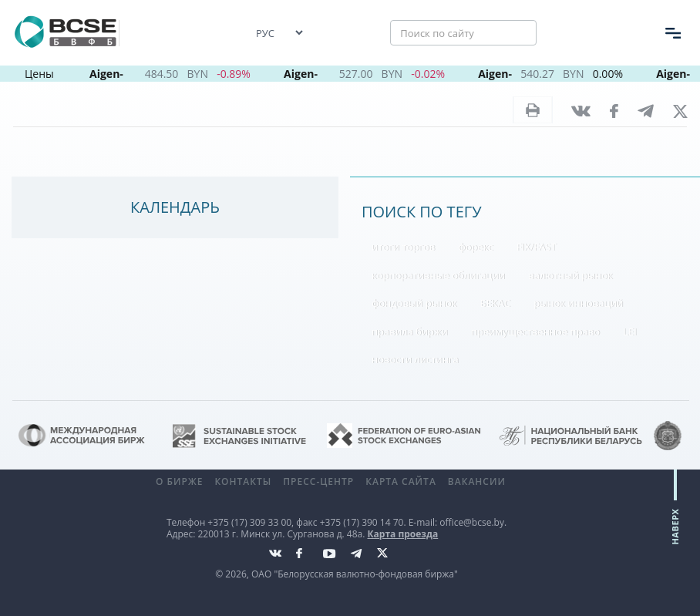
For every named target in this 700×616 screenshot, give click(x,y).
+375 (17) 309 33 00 (249, 522)
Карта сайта (401, 481)
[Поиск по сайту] (463, 33)
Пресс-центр (318, 481)
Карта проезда (403, 534)
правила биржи (410, 332)
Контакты (243, 481)
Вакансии (477, 481)
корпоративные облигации (438, 275)
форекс (475, 247)
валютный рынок (570, 275)
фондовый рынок (414, 303)
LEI (630, 332)
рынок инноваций (578, 303)
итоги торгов (403, 247)
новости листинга (415, 359)
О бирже (179, 481)
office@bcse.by (472, 522)
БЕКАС (496, 303)
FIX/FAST (537, 247)
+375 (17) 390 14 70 (362, 522)
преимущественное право (535, 332)
